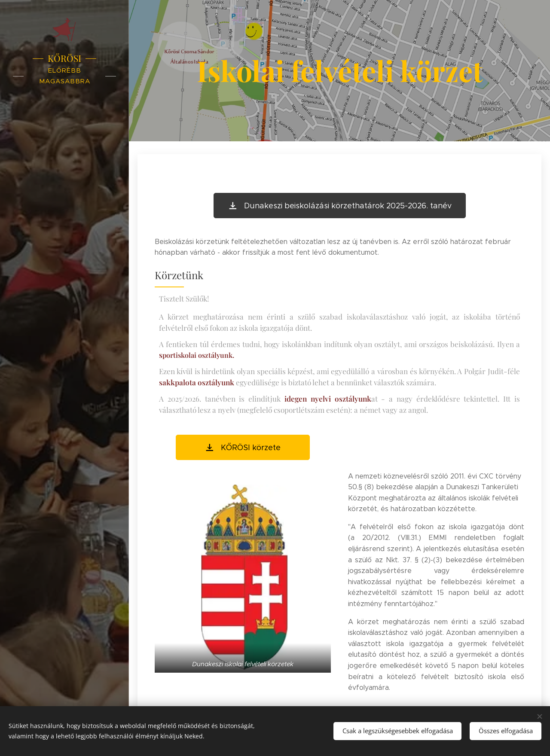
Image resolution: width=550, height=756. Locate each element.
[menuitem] (64, 330)
